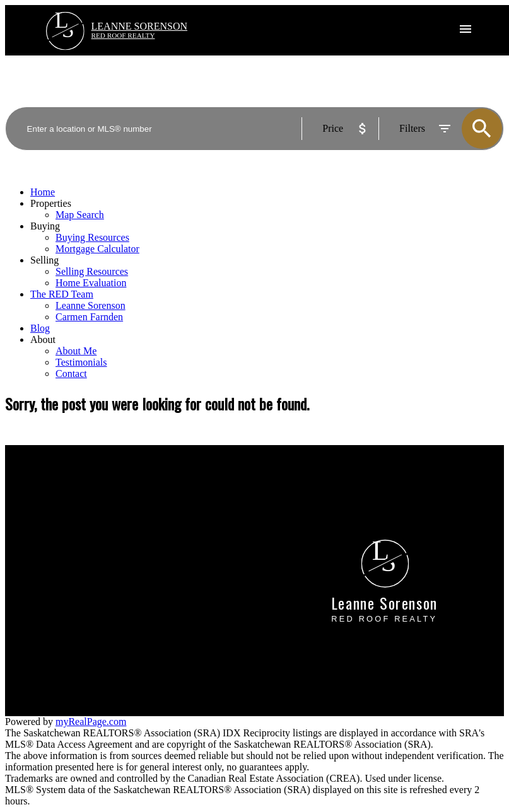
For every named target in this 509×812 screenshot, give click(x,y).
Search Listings (36, 513)
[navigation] (254, 283)
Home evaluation (300, 502)
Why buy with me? (44, 491)
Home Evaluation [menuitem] (91, 283)
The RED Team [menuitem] (62, 294)
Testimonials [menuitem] (81, 362)
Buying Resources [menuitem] (92, 237)
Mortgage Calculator (47, 502)
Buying (45, 226)
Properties (51, 203)
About (43, 339)
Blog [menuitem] (40, 328)
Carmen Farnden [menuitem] (89, 317)
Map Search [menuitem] (80, 215)
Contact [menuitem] (71, 374)
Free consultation (300, 513)
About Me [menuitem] (76, 351)
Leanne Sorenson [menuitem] (91, 305)
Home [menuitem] (43, 192)
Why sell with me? (303, 491)
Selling (44, 260)
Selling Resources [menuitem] (92, 271)
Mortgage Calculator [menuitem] (97, 249)
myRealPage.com (91, 722)
